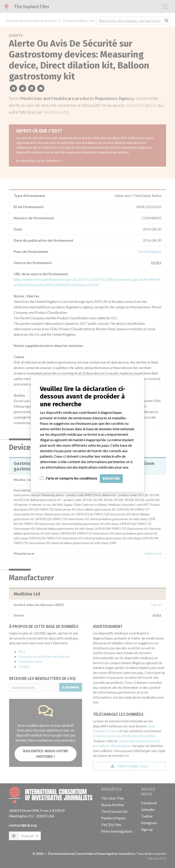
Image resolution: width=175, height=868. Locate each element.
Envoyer (111, 479)
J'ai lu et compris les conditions (71, 478)
